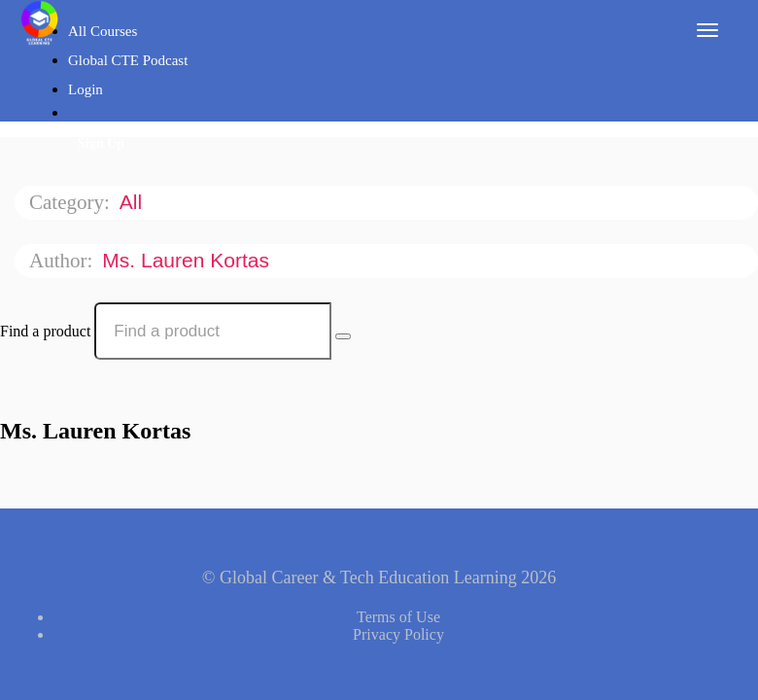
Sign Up (101, 143)
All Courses (103, 31)
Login (86, 89)
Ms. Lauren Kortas (188, 260)
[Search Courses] (343, 336)
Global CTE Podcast (128, 60)
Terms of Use (398, 617)
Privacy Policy (398, 634)
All (134, 202)
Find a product (45, 331)
